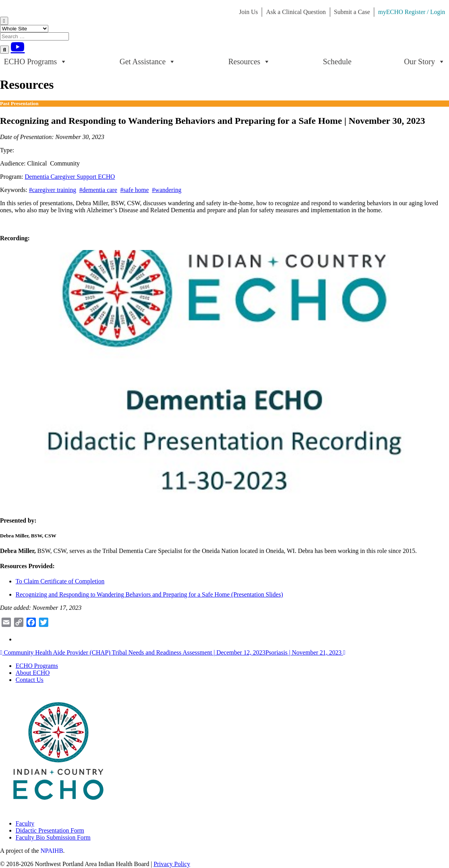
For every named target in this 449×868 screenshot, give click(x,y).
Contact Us (30, 680)
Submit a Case (352, 12)
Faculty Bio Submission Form (53, 837)
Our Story (425, 62)
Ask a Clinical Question (296, 12)
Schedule (337, 62)
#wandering (167, 190)
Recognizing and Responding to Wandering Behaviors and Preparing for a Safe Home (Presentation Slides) (149, 594)
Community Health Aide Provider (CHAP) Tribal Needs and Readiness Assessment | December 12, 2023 (133, 652)
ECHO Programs (35, 62)
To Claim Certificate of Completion (60, 581)
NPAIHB (52, 851)
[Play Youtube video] (224, 376)
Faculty (25, 823)
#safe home (135, 190)
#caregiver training (52, 190)
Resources (249, 62)
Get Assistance (148, 62)
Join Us (248, 12)
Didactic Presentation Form (50, 830)
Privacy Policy (172, 864)
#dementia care (98, 190)
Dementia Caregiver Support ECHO (70, 177)
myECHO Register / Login (412, 12)
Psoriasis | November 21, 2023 (305, 652)
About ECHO (33, 673)
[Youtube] (18, 47)
